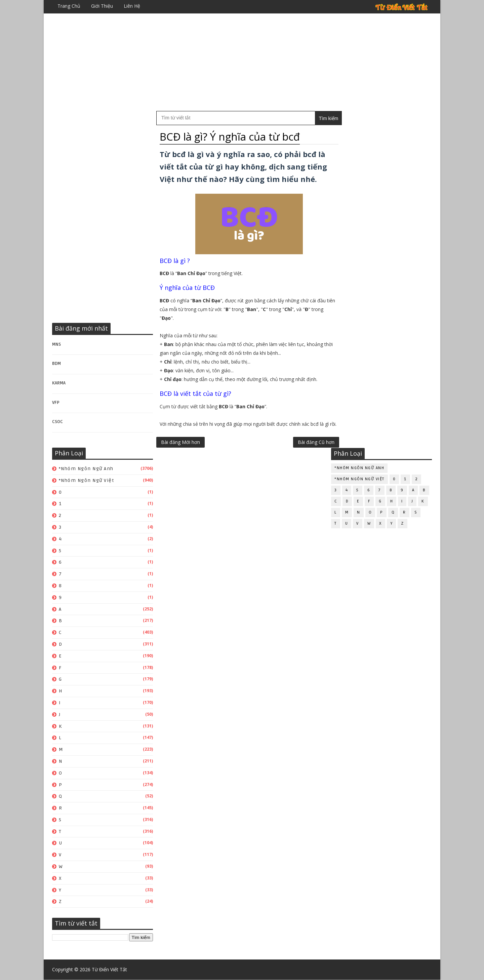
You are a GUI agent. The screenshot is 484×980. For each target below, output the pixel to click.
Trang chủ (69, 6)
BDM (56, 364)
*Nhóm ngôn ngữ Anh (86, 469)
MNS (56, 344)
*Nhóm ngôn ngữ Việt (87, 480)
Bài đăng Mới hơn (180, 463)
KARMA (59, 383)
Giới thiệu (102, 6)
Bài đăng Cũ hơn (302, 463)
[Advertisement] (242, 62)
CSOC (57, 422)
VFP (56, 403)
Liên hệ (132, 6)
